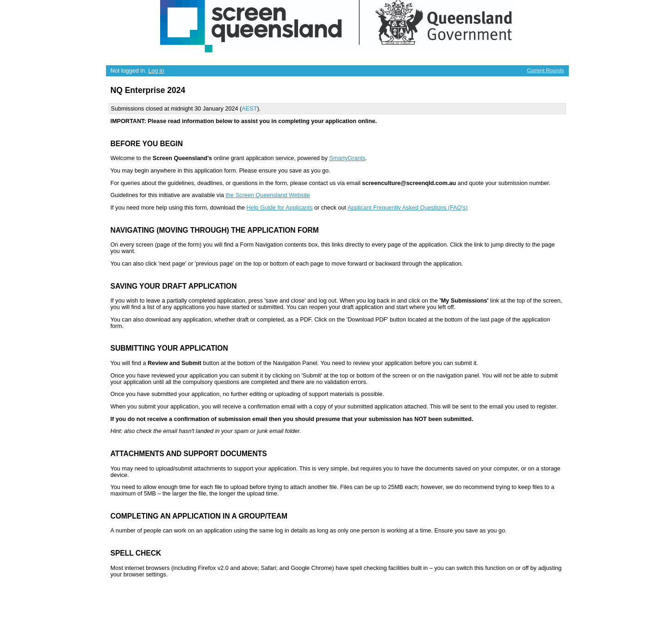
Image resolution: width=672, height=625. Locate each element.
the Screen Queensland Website (268, 195)
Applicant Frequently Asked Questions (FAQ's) (408, 208)
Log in (156, 71)
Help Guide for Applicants (280, 208)
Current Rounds (546, 70)
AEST (249, 109)
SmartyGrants (347, 158)
